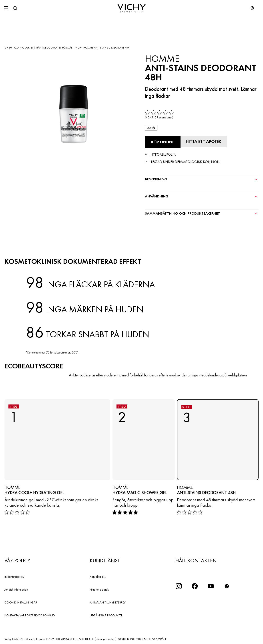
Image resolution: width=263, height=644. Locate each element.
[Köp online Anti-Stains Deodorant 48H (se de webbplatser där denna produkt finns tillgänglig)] (163, 142)
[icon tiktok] (227, 586)
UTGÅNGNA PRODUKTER (106, 615)
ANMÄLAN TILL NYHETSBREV (108, 602)
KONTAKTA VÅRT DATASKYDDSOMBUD (30, 615)
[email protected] (106, 638)
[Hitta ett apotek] (205, 141)
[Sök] (15, 8)
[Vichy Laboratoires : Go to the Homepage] (132, 8)
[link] (160, 115)
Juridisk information (16, 589)
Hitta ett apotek (99, 589)
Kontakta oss (98, 576)
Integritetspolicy (14, 576)
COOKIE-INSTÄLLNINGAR (21, 602)
